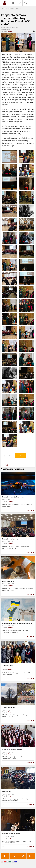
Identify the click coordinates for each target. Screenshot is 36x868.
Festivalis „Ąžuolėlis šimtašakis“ (12, 749)
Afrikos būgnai (7, 792)
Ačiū (19, 455)
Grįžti (6, 465)
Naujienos (11, 8)
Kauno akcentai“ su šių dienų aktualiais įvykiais (17, 623)
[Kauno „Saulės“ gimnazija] (5, 3)
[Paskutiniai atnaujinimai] (19, 3)
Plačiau (29, 510)
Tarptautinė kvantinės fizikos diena (13, 497)
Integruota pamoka (8, 581)
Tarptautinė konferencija (10, 539)
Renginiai (19, 8)
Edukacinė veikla (7, 665)
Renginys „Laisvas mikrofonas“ (12, 834)
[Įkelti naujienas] (12, 3)
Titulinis (3, 8)
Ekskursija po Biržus (8, 707)
